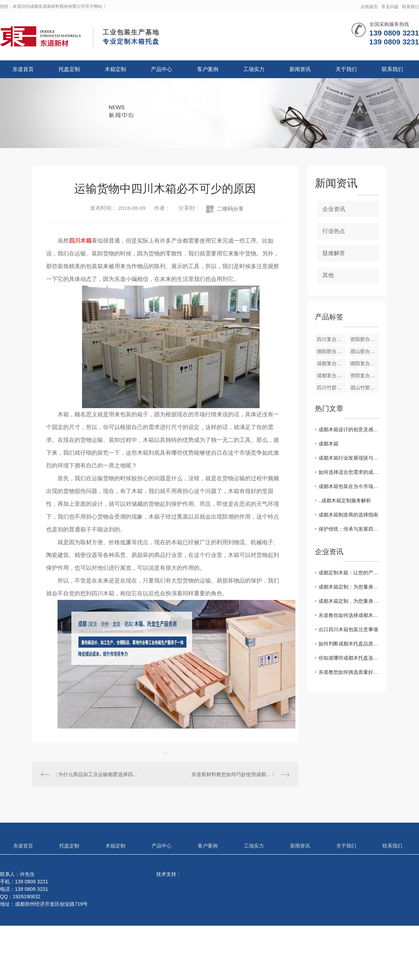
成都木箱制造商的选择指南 (348, 515)
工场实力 (254, 69)
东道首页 (23, 69)
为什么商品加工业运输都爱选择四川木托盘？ (99, 774)
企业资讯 (334, 209)
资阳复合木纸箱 (365, 375)
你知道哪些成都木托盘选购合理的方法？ (349, 658)
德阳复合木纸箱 (365, 363)
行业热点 (334, 231)
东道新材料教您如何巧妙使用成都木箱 (234, 774)
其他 (328, 275)
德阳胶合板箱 (331, 351)
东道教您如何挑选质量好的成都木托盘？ (349, 672)
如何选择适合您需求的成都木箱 (349, 472)
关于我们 (346, 69)
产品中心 (162, 69)
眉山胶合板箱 (365, 351)
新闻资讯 (300, 69)
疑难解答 (334, 253)
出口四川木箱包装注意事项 (348, 629)
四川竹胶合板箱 (331, 388)
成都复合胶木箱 (331, 363)
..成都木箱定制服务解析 (345, 500)
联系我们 (410, 7)
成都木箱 (328, 444)
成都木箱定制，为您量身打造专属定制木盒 (349, 601)
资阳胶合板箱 (365, 339)
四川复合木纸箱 (331, 339)
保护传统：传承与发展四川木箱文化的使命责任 (349, 529)
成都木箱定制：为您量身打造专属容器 (349, 587)
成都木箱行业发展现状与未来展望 (349, 458)
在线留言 (369, 7)
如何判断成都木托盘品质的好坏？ (349, 644)
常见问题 (390, 7)
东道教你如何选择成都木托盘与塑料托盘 (349, 615)
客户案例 (208, 69)
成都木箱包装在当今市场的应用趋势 (349, 486)
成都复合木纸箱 (331, 375)
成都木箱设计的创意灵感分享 (349, 429)
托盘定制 (69, 69)
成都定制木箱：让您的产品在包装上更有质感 (349, 573)
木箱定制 (115, 69)
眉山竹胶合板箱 (365, 388)
